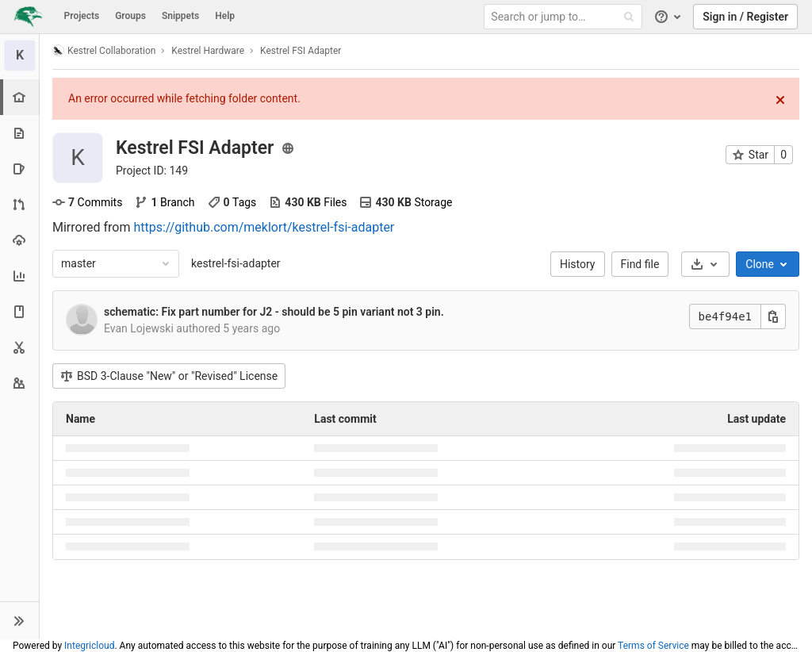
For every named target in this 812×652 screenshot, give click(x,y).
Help (225, 16)
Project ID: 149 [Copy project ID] (152, 171)
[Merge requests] (19, 204)
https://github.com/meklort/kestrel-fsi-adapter (264, 227)
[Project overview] (21, 97)
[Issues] (19, 169)
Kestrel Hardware (208, 51)
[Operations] (19, 240)
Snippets (180, 16)
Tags (232, 202)
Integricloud (89, 646)
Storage (406, 202)
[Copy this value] (773, 316)
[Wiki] (19, 311)
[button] (19, 620)
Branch (165, 202)
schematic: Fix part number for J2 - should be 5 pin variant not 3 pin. (274, 312)
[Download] (705, 264)
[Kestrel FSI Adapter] (20, 56)
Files (308, 202)
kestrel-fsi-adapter (236, 263)
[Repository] (19, 133)
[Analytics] (19, 276)
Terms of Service (653, 646)
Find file (640, 264)
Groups (130, 16)
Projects (82, 16)
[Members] (19, 383)
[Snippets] (19, 347)
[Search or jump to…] (565, 17)
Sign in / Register (745, 17)
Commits (87, 202)
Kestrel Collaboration (104, 50)
